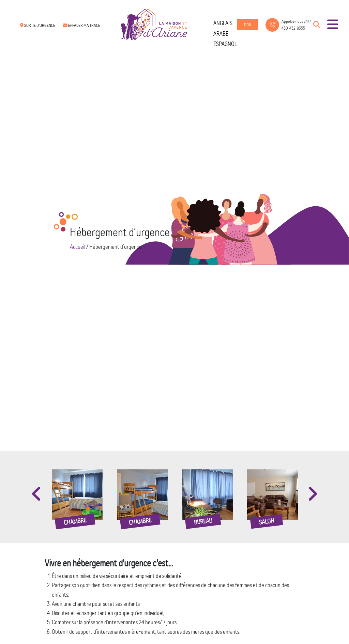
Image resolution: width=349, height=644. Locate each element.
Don (248, 25)
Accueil (78, 247)
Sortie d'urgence (38, 25)
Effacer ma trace (82, 25)
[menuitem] (225, 23)
